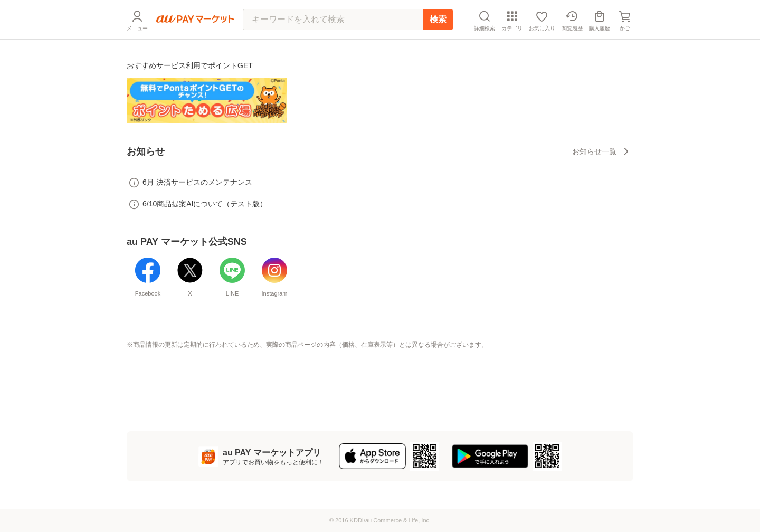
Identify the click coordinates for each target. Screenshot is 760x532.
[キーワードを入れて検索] (333, 20)
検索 (438, 19)
